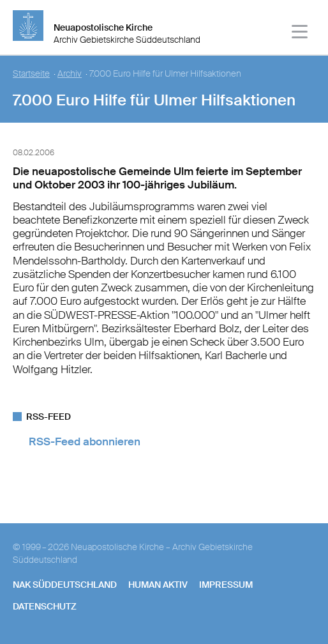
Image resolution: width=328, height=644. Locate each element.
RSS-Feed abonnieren (85, 441)
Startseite (31, 74)
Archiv (70, 74)
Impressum (226, 585)
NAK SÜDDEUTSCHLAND (65, 585)
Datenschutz (45, 606)
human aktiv (158, 585)
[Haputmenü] (300, 34)
